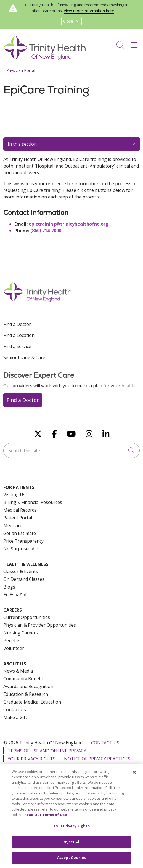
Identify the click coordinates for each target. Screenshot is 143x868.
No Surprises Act (21, 549)
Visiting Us (14, 495)
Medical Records (20, 510)
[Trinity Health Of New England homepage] (44, 59)
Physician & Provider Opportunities (40, 625)
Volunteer (14, 648)
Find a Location (19, 335)
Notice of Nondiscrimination (44, 767)
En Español (15, 595)
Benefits (12, 640)
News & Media (18, 671)
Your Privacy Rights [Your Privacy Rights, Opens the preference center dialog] (71, 830)
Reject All (71, 846)
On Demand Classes (24, 579)
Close (71, 21)
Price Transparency (23, 541)
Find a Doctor (17, 324)
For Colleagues (107, 767)
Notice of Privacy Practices (97, 759)
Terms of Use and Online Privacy (47, 751)
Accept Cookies (72, 862)
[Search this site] (71, 451)
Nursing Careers (21, 633)
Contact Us (15, 710)
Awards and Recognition (28, 686)
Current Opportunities (27, 617)
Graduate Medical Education (32, 702)
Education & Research (26, 694)
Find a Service (17, 346)
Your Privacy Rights (32, 759)
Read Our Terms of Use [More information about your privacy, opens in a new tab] (46, 819)
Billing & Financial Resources (33, 502)
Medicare (13, 525)
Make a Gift (15, 717)
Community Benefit (23, 679)
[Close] (134, 776)
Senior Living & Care (24, 357)
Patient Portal (18, 518)
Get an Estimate (20, 533)
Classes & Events (21, 571)
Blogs (9, 587)
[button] (135, 43)
